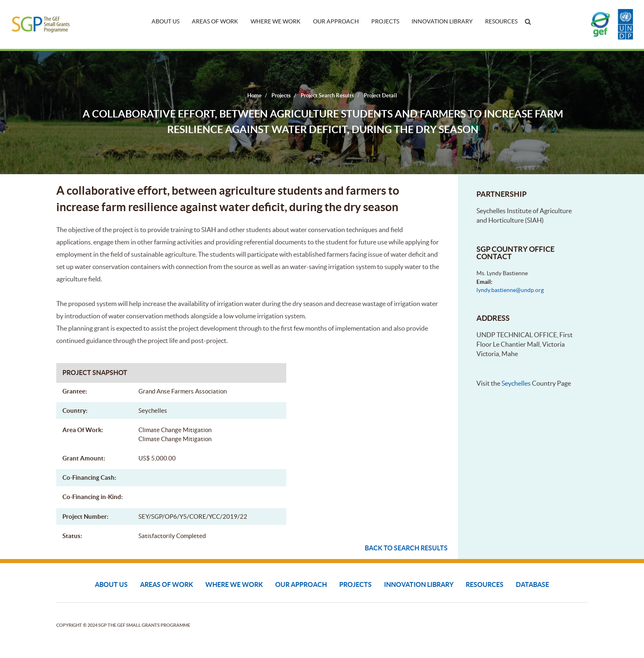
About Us (166, 21)
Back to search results (406, 548)
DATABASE (532, 584)
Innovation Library (442, 21)
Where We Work (276, 21)
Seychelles (516, 383)
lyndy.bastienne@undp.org (510, 290)
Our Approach (336, 21)
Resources (501, 21)
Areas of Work (215, 21)
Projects (385, 21)
